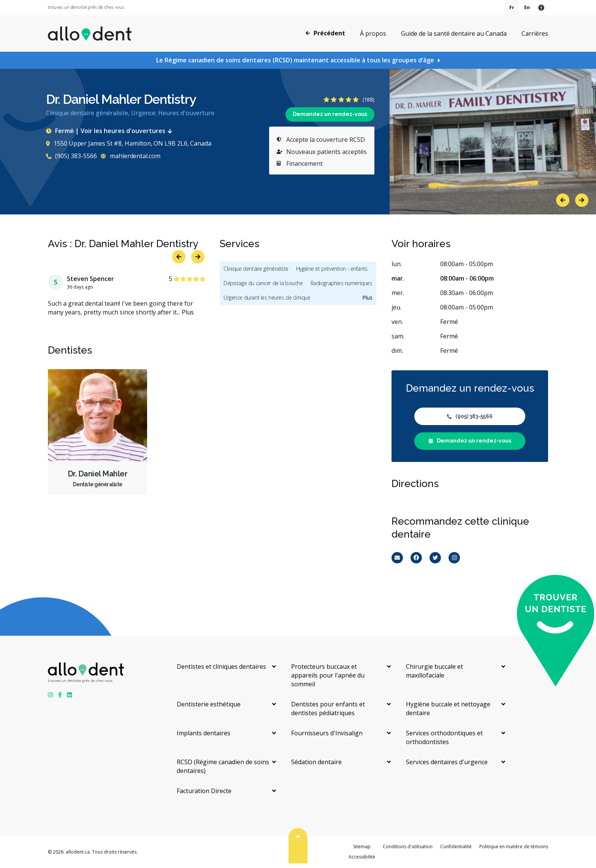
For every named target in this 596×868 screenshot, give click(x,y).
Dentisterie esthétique (209, 704)
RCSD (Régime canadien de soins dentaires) (223, 766)
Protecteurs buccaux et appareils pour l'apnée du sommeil (328, 675)
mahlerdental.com (131, 156)
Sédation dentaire (316, 762)
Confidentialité (456, 847)
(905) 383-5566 (71, 156)
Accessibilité (362, 857)
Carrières (535, 33)
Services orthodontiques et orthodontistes (444, 737)
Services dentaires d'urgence (447, 762)
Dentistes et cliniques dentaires (221, 666)
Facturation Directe (204, 791)
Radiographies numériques (342, 283)
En (527, 7)
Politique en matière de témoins (514, 847)
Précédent (325, 33)
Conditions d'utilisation (408, 847)
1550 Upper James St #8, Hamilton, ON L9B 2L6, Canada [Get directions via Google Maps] (129, 143)
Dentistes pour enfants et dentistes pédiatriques (328, 709)
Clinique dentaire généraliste (256, 269)
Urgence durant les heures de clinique (267, 298)
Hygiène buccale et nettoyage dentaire (448, 709)
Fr (512, 7)
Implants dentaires (204, 733)
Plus (188, 312)
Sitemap (362, 847)
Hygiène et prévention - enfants (332, 269)
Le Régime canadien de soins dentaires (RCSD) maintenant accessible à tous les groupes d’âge (295, 60)
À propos (373, 33)
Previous (563, 200)
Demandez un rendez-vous (330, 114)
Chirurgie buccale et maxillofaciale (434, 671)
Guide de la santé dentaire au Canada (454, 33)
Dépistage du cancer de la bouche (263, 283)
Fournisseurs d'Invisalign (327, 733)
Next (582, 200)
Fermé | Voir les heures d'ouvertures (111, 131)
